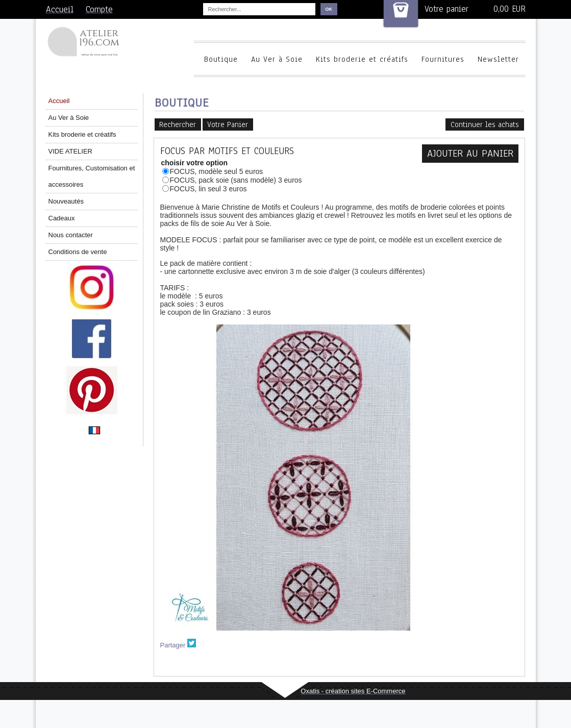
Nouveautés (66, 201)
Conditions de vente (78, 252)
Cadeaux (62, 218)
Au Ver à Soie (277, 59)
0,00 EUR (510, 9)
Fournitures (443, 59)
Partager (173, 645)
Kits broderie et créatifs (362, 59)
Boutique (221, 59)
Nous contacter (71, 235)
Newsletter (498, 59)
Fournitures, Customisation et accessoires (92, 176)
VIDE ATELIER (70, 151)
